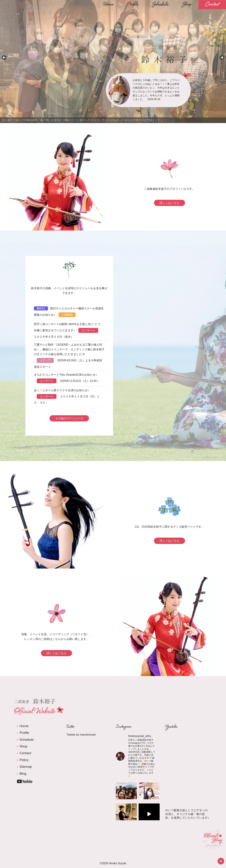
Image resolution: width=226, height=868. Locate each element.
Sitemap (26, 767)
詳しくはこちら (169, 203)
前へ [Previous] (4, 58)
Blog (23, 774)
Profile (133, 5)
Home (108, 5)
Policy (24, 760)
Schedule (160, 5)
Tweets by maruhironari (81, 735)
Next (222, 58)
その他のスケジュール (69, 418)
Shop (187, 5)
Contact (212, 5)
